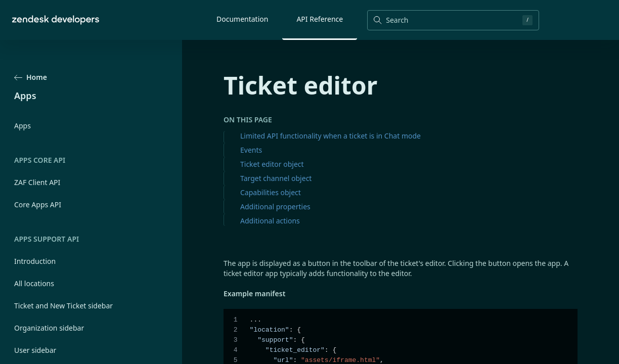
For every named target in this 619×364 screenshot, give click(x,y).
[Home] (56, 20)
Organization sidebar (49, 328)
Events (251, 150)
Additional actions (270, 221)
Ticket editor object (272, 164)
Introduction (35, 261)
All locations (34, 283)
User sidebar (35, 350)
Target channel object (276, 178)
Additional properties (275, 207)
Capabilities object (271, 192)
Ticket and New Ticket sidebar (63, 306)
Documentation (242, 19)
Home (31, 77)
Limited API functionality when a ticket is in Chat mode (330, 136)
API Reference (320, 19)
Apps (23, 126)
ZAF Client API (37, 182)
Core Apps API (38, 204)
